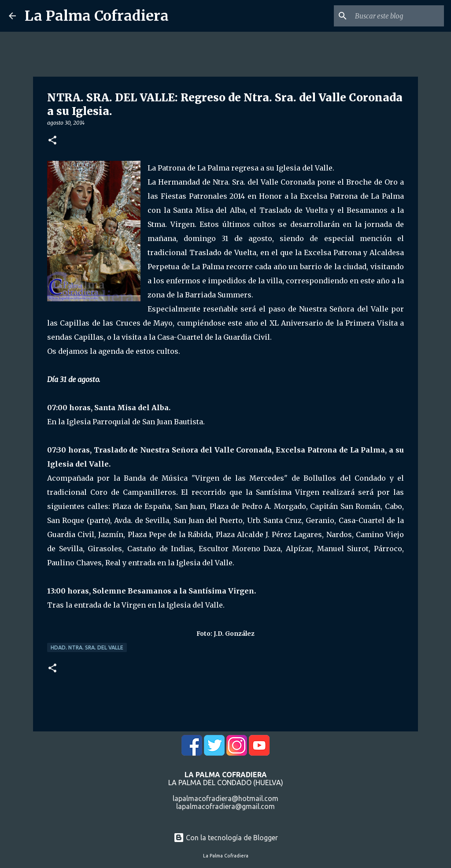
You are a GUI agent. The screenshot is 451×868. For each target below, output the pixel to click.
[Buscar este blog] (398, 16)
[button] (52, 141)
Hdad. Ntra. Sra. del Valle (87, 647)
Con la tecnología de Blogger (226, 838)
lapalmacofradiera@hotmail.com (225, 798)
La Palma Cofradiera (97, 16)
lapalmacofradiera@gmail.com (225, 806)
